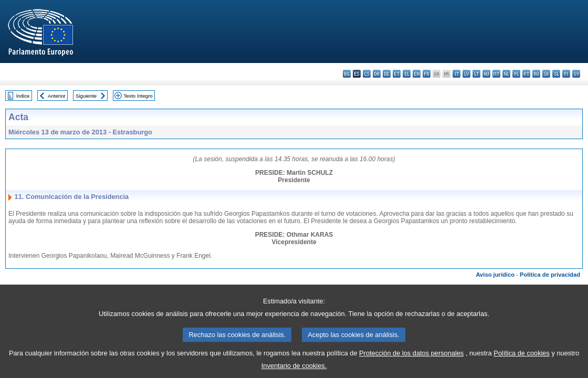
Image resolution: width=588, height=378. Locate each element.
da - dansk (377, 74)
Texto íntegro (138, 96)
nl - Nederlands (506, 74)
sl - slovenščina (556, 74)
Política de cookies (522, 359)
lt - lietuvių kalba (476, 74)
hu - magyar (486, 74)
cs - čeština (367, 74)
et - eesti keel (397, 74)
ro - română (536, 74)
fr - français (427, 74)
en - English (417, 74)
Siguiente (86, 96)
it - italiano (456, 74)
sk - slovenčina (546, 74)
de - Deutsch (387, 74)
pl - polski (516, 74)
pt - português (526, 74)
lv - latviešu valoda (466, 74)
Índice (23, 96)
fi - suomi (566, 74)
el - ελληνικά (407, 74)
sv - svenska (576, 74)
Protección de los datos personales (411, 359)
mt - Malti (496, 74)
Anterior (57, 96)
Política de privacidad (550, 275)
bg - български (347, 74)
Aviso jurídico (495, 275)
